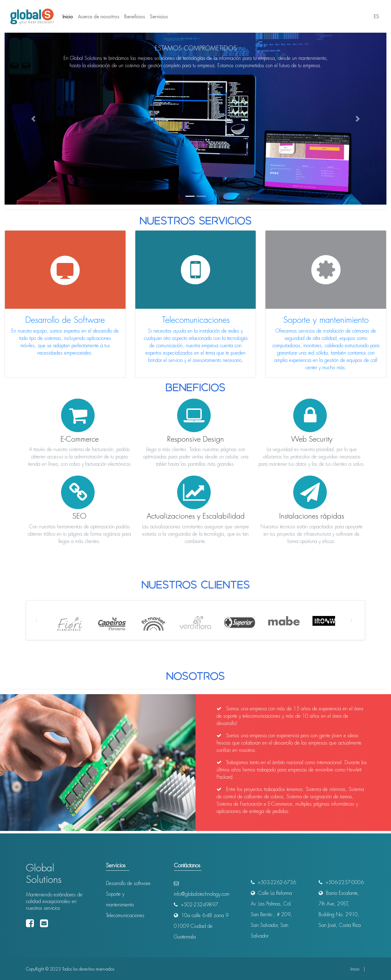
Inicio (69, 16)
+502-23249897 (196, 905)
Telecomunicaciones (125, 915)
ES (376, 16)
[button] (33, 119)
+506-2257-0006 (341, 882)
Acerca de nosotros (99, 16)
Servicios (159, 16)
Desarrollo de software (128, 883)
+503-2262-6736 (273, 882)
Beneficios (135, 16)
